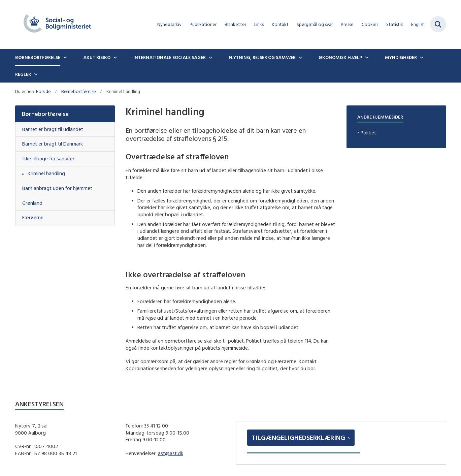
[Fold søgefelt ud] (438, 24)
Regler (23, 74)
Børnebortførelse (38, 57)
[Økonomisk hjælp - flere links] (366, 57)
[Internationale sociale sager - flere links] (210, 57)
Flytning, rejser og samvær (262, 57)
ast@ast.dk (171, 453)
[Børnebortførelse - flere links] (64, 57)
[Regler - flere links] (35, 74)
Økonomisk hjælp (340, 57)
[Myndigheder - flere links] (421, 57)
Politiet (368, 133)
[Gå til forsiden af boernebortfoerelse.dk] (57, 24)
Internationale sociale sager (170, 57)
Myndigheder (401, 57)
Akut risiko (97, 57)
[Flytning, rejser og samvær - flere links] (300, 57)
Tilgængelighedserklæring (299, 437)
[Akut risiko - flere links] (114, 57)
